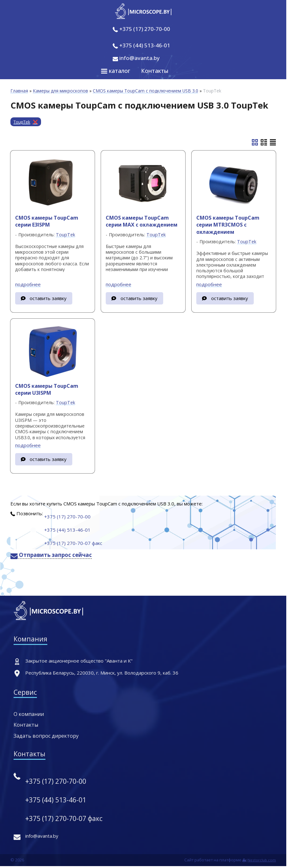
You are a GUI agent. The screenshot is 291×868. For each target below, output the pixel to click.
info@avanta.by (136, 58)
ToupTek (22, 122)
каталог (116, 71)
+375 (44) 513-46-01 (145, 45)
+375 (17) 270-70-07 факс (73, 543)
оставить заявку (48, 298)
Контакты (155, 71)
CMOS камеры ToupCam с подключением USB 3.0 (145, 91)
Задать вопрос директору (46, 736)
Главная (19, 91)
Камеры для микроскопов (60, 91)
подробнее (28, 284)
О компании (29, 714)
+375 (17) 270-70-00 (145, 29)
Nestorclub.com (262, 860)
